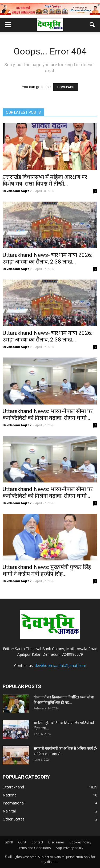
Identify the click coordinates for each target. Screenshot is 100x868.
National (10, 795)
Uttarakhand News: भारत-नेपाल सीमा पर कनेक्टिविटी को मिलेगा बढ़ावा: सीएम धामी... (48, 415)
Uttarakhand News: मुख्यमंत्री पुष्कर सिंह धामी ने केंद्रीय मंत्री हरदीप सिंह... (47, 570)
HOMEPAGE (66, 87)
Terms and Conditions (34, 848)
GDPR (9, 842)
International (14, 803)
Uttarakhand (13, 787)
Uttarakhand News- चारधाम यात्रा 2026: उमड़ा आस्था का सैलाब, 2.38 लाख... (47, 258)
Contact (37, 842)
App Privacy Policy (69, 848)
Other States (14, 819)
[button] (93, 25)
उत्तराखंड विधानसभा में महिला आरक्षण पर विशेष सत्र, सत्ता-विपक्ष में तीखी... (45, 180)
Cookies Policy (80, 842)
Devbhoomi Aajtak (17, 191)
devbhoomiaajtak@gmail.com (60, 665)
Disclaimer (56, 842)
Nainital (9, 811)
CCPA (22, 842)
